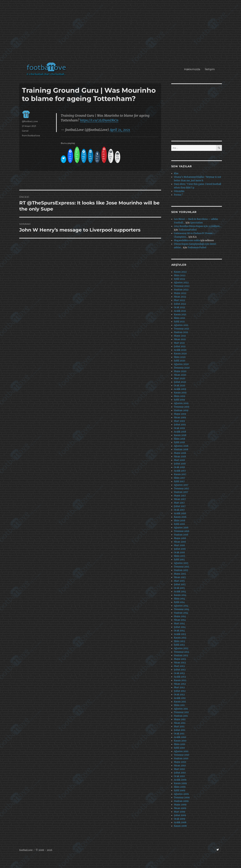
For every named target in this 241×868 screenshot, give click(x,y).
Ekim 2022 (180, 275)
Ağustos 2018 (181, 446)
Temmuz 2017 (182, 489)
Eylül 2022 (180, 279)
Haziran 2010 (181, 758)
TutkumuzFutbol (188, 230)
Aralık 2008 (180, 822)
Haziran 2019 (181, 410)
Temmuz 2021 (182, 329)
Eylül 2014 (179, 602)
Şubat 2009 (180, 815)
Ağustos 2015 (181, 563)
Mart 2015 (179, 581)
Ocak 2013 (179, 673)
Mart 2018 (179, 460)
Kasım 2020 (180, 354)
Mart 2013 (179, 666)
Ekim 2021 (180, 318)
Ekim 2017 (180, 478)
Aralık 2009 (180, 780)
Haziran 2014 (181, 613)
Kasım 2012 (180, 680)
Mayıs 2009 (180, 805)
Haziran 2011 (181, 716)
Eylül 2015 (179, 560)
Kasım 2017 (180, 474)
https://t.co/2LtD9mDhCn (99, 120)
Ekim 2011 (179, 705)
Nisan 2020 (180, 375)
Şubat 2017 (180, 506)
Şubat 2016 (180, 549)
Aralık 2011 (180, 698)
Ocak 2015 (179, 588)
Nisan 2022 (180, 297)
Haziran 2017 (181, 492)
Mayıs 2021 (180, 336)
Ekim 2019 (180, 396)
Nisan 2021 (180, 339)
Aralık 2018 (180, 432)
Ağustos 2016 (181, 528)
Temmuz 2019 (182, 407)
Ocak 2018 (179, 467)
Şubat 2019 (180, 425)
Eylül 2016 (179, 524)
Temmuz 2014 (182, 609)
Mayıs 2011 (180, 719)
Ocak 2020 (180, 386)
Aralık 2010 (180, 737)
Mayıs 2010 (180, 762)
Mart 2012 (179, 687)
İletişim (210, 69)
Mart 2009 (180, 812)
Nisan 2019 (180, 418)
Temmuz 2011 (181, 712)
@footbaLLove (30, 121)
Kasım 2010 (180, 741)
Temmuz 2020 (182, 368)
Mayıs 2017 (180, 496)
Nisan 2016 (180, 542)
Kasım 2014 (180, 595)
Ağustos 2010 (181, 751)
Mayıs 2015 (180, 574)
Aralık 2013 (180, 634)
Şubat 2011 (180, 730)
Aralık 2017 (180, 471)
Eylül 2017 (179, 481)
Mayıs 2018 (180, 453)
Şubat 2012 (180, 691)
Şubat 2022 (180, 304)
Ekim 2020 (180, 357)
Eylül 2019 (179, 400)
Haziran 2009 (181, 801)
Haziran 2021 (181, 332)
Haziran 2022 (181, 290)
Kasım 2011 (180, 702)
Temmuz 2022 (182, 286)
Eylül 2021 (179, 322)
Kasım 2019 (180, 393)
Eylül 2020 (180, 361)
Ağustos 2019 (181, 403)
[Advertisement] (121, 33)
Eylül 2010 (179, 748)
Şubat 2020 (180, 382)
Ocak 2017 (179, 510)
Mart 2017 (179, 503)
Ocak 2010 (179, 776)
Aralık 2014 (180, 592)
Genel (25, 131)
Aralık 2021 (180, 311)
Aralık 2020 (180, 350)
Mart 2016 (179, 545)
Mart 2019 (179, 421)
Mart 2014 (179, 624)
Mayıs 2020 (180, 371)
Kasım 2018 (180, 435)
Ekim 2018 (180, 439)
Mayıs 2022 (180, 293)
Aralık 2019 (180, 389)
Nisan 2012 (180, 684)
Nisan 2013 (180, 663)
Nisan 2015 (180, 577)
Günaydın (179, 191)
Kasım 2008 (180, 826)
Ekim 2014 (180, 599)
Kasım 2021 (180, 315)
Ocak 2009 (180, 819)
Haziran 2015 (181, 570)
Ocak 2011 (179, 734)
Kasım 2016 (180, 517)
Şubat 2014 (180, 627)
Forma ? (178, 195)
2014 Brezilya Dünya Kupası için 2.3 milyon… (198, 226)
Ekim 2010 (180, 744)
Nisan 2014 (180, 620)
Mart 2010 (179, 769)
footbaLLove (26, 850)
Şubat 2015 (180, 584)
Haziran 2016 (181, 535)
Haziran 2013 (181, 655)
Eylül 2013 (179, 645)
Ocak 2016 (179, 552)
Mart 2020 (180, 378)
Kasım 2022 (180, 272)
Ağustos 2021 (181, 325)
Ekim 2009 (180, 787)
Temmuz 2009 (182, 798)
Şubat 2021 (180, 346)
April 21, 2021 (120, 130)
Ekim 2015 (180, 556)
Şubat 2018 (180, 464)
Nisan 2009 (180, 808)
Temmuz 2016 (182, 531)
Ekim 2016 (180, 521)
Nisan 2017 (180, 499)
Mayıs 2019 (180, 414)
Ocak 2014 (179, 631)
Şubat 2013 (180, 670)
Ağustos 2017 (181, 485)
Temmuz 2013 (181, 652)
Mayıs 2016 (180, 538)
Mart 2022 (180, 300)
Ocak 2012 (179, 695)
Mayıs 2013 (180, 659)
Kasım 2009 (180, 783)
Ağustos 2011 (181, 709)
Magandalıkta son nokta (187, 240)
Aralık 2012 (180, 677)
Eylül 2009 (180, 790)
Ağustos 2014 (181, 606)
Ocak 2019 (179, 428)
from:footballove (31, 135)
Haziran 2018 (181, 449)
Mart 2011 (179, 727)
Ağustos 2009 (181, 794)
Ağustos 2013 (181, 648)
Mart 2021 (179, 343)
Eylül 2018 (179, 442)
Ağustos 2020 (181, 364)
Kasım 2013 (180, 638)
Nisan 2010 (180, 766)
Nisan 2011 (180, 723)
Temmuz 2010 (182, 755)
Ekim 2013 (179, 641)
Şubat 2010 (180, 773)
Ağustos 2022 (181, 283)
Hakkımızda (192, 69)
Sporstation (196, 223)
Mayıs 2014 (180, 616)
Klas (176, 173)
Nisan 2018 (180, 457)
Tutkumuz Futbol (197, 248)
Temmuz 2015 (182, 567)
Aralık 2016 (180, 513)
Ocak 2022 (180, 307)
